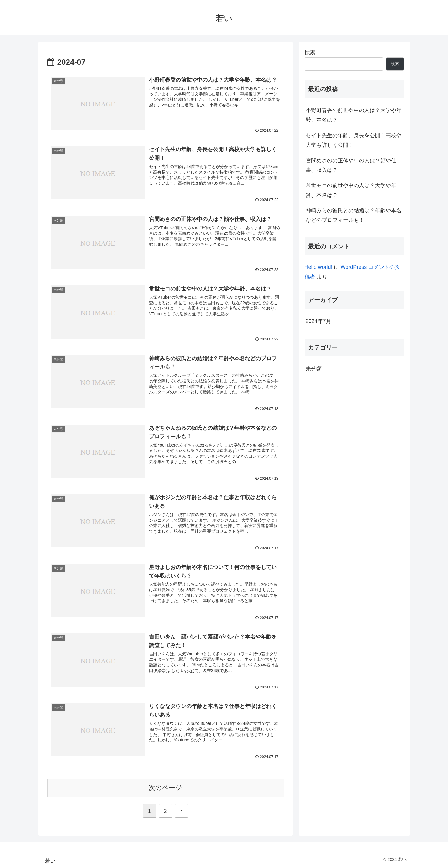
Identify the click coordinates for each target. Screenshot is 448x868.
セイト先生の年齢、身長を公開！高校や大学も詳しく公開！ (354, 140)
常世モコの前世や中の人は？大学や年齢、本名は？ (351, 190)
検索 (310, 52)
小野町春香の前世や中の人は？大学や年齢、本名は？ (354, 115)
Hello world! (318, 267)
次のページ (165, 788)
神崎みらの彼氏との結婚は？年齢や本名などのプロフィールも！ (354, 215)
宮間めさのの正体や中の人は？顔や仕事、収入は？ (351, 165)
